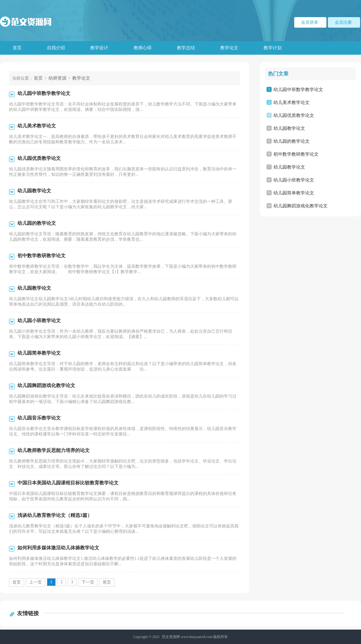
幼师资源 (57, 78)
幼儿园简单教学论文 (294, 193)
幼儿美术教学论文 (292, 102)
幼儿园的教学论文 (292, 141)
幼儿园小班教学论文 (294, 180)
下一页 (88, 582)
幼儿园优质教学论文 (294, 115)
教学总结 (186, 48)
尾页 (107, 582)
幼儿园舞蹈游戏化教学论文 (301, 206)
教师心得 (143, 48)
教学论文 (229, 48)
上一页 (35, 582)
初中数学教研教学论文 (296, 154)
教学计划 (273, 48)
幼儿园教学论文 (289, 128)
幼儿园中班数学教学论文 (298, 90)
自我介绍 (56, 48)
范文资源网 (171, 637)
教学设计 (99, 48)
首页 (17, 48)
